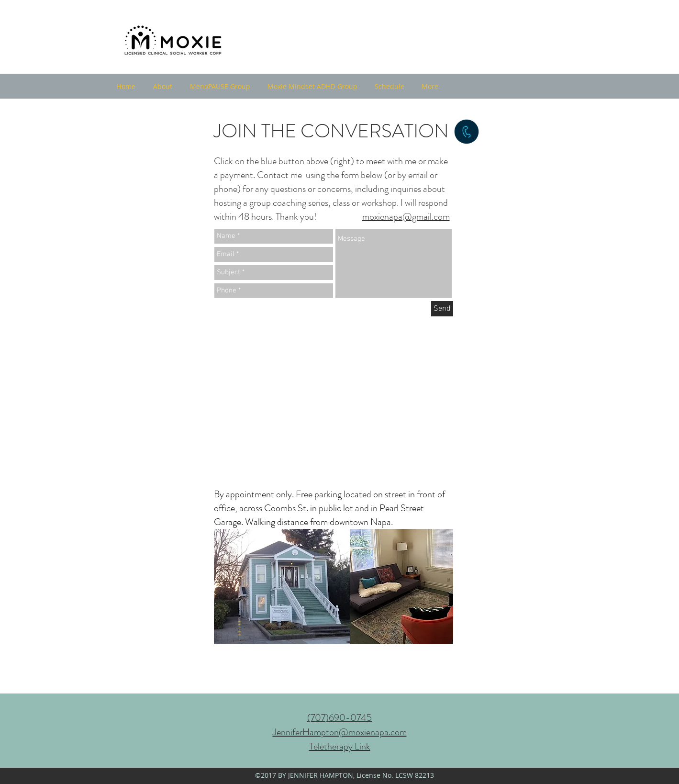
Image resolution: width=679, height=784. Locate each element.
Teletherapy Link (340, 746)
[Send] (442, 309)
